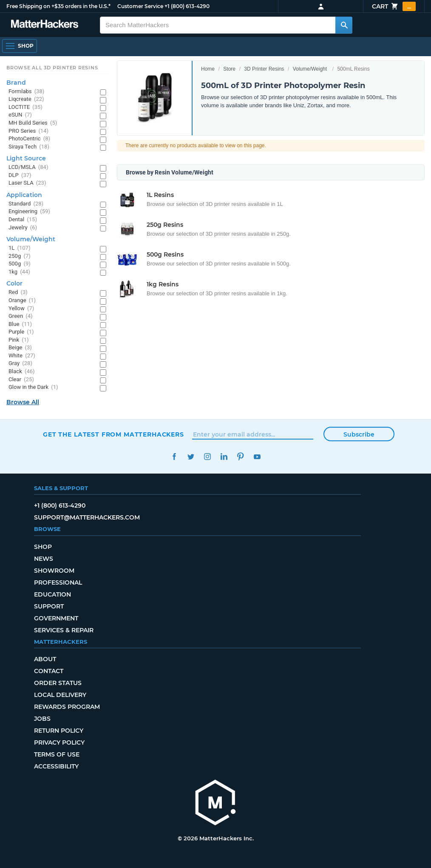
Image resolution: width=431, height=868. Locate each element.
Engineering (29, 212)
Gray (20, 364)
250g (20, 256)
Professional (58, 582)
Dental (23, 220)
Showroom (54, 571)
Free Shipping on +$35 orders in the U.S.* (58, 6)
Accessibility (56, 766)
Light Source (26, 158)
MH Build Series (33, 123)
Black (22, 372)
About (45, 659)
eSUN (20, 115)
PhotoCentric (29, 139)
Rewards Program (67, 707)
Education (52, 594)
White (22, 356)
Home (208, 69)
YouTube (257, 457)
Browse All (23, 402)
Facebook (174, 457)
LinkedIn (224, 457)
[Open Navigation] (20, 46)
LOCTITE (26, 107)
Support (49, 606)
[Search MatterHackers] (344, 25)
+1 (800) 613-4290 (187, 6)
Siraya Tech (29, 147)
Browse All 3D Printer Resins (52, 68)
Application (24, 195)
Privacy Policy (59, 742)
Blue (20, 324)
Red (18, 293)
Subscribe (359, 434)
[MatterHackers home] (215, 804)
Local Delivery (60, 695)
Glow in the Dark (33, 387)
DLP (20, 176)
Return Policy (59, 731)
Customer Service (140, 6)
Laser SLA (27, 183)
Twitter (191, 457)
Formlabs (26, 92)
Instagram (207, 457)
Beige (20, 348)
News (44, 559)
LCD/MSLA (28, 167)
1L (19, 248)
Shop (43, 547)
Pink (19, 340)
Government (56, 618)
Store (229, 69)
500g (20, 264)
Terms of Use (57, 754)
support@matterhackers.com (87, 517)
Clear (21, 380)
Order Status (58, 683)
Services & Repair (64, 630)
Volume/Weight (310, 69)
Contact (49, 671)
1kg (19, 272)
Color (14, 283)
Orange (22, 301)
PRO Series (28, 131)
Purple (21, 332)
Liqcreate (26, 99)
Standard (26, 204)
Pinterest (240, 457)
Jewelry (23, 228)
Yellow (21, 309)
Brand (16, 83)
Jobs (42, 719)
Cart (394, 6)
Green (21, 316)
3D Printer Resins (264, 69)
